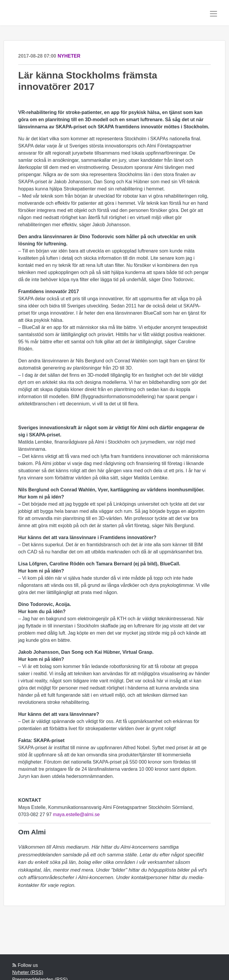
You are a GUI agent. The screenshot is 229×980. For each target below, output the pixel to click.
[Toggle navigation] (213, 14)
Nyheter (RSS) (28, 972)
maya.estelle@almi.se (76, 814)
